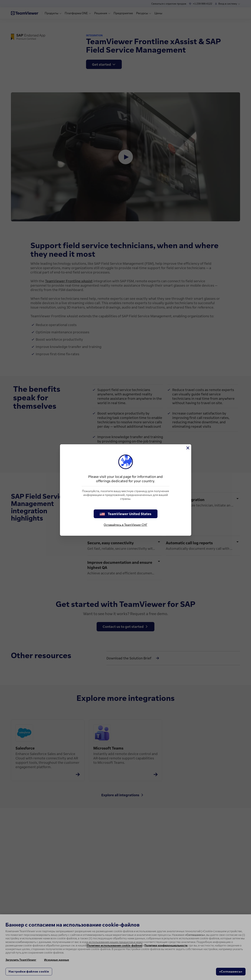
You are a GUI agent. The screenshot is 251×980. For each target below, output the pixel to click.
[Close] (188, 448)
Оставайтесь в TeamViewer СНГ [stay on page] (125, 525)
